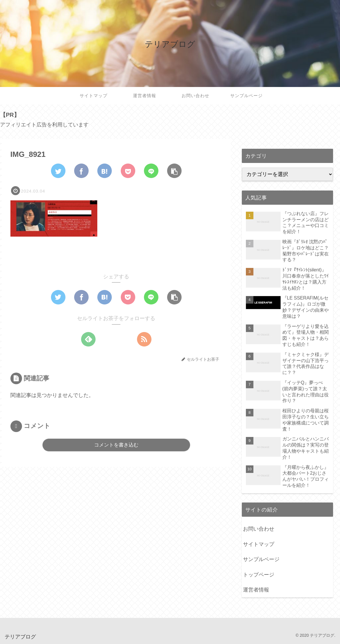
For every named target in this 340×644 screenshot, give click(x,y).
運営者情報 (256, 590)
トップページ (259, 575)
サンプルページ (261, 559)
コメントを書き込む (116, 445)
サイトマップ (259, 544)
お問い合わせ (259, 529)
